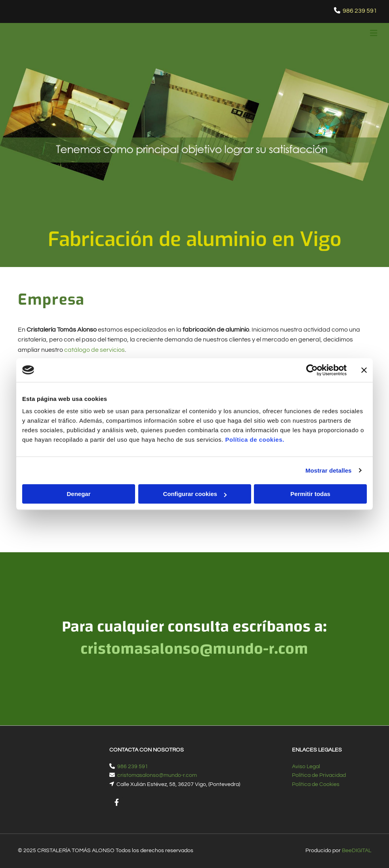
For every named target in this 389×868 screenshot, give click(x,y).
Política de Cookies (316, 784)
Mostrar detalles (329, 470)
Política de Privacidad (319, 775)
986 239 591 (360, 11)
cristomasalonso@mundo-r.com (157, 775)
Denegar (78, 494)
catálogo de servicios (94, 350)
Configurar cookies (195, 494)
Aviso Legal (306, 767)
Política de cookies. (255, 440)
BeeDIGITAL (357, 851)
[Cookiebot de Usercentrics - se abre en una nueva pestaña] (312, 370)
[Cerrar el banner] (364, 370)
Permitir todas (310, 494)
